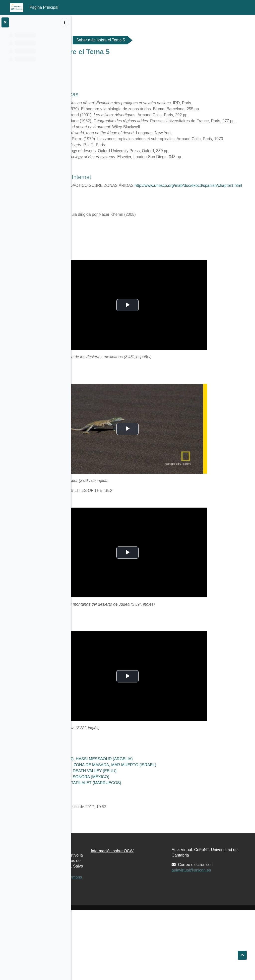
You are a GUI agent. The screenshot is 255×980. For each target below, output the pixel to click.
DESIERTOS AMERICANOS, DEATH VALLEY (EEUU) (143, 819)
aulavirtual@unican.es (216, 918)
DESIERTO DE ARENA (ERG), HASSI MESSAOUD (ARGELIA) (151, 807)
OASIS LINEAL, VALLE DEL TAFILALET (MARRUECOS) (145, 831)
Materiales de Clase (126, 40)
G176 (91, 40)
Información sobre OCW (162, 899)
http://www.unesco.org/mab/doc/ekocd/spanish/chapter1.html (149, 233)
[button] (242, 955)
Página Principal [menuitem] (44, 7)
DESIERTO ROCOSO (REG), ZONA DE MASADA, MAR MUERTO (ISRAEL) (163, 813)
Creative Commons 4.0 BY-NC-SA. (108, 944)
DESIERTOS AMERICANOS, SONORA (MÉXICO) (140, 825)
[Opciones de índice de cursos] (64, 22)
